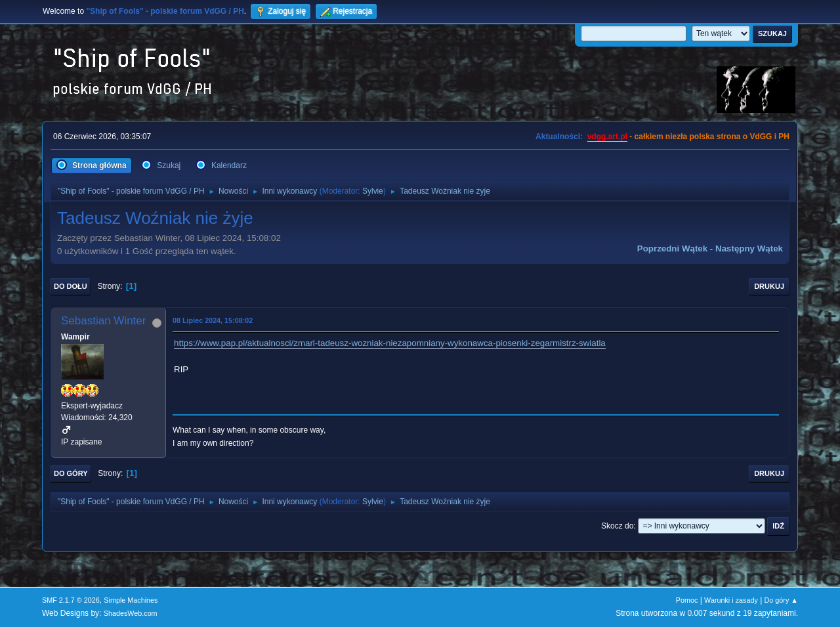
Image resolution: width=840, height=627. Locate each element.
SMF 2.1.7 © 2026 (71, 600)
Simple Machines (131, 600)
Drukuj (769, 286)
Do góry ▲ (781, 600)
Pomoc (687, 600)
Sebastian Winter (103, 321)
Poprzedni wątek (672, 249)
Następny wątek (749, 249)
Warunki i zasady (731, 600)
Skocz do (617, 526)
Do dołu (71, 286)
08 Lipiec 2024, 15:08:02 (213, 320)
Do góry (71, 473)
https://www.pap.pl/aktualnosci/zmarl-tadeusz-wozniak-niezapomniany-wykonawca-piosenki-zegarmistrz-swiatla (390, 343)
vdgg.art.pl (607, 137)
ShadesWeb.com (131, 613)
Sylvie (373, 191)
